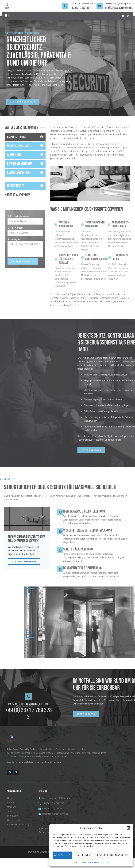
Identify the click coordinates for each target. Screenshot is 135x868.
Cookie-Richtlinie (80, 862)
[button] (129, 828)
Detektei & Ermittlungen (20, 164)
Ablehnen (84, 855)
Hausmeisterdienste (17, 137)
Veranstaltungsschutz (19, 146)
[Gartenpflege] (42, 155)
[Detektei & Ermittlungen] (42, 164)
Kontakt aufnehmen (25, 571)
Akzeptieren (62, 855)
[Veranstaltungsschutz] (42, 146)
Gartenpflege (14, 155)
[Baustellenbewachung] (42, 173)
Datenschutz (94, 862)
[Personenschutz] (42, 185)
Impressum (105, 862)
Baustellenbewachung (19, 173)
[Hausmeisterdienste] (42, 137)
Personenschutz (15, 186)
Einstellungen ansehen (113, 855)
